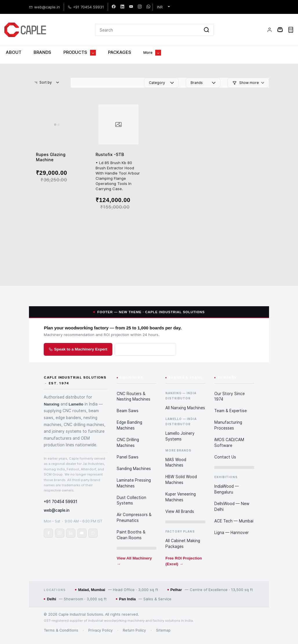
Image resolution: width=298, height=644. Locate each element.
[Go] (205, 22)
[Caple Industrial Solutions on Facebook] (48, 520)
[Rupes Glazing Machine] (59, 110)
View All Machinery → (134, 549)
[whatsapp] (148, 6)
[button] (46, 69)
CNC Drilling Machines (128, 431)
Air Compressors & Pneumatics (134, 506)
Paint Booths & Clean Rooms (131, 523)
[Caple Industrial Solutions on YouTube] (82, 520)
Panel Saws (128, 445)
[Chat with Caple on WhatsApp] (93, 520)
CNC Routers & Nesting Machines (134, 385)
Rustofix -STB (110, 141)
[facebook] (114, 6)
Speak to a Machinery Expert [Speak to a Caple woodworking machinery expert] (78, 335)
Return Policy (134, 616)
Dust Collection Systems (131, 488)
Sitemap (163, 616)
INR (160, 6)
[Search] (147, 22)
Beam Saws (128, 399)
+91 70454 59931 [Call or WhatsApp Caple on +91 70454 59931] (61, 488)
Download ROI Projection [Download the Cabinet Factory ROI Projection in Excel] (146, 335)
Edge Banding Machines (129, 413)
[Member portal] (270, 22)
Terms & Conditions (61, 616)
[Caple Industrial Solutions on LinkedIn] (71, 520)
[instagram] (140, 6)
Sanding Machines (134, 457)
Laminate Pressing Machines (134, 471)
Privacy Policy (100, 616)
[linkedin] (122, 6)
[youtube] (131, 6)
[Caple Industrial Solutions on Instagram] (60, 520)
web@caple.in (57, 497)
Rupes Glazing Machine (51, 143)
